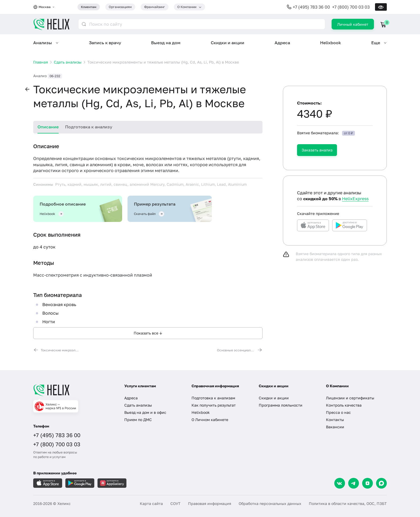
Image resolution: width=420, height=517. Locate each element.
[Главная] (73, 390)
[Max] (381, 483)
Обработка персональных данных (270, 503)
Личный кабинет (353, 24)
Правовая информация (210, 503)
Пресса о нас (338, 412)
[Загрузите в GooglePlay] (80, 483)
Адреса (282, 43)
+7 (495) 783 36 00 (311, 7)
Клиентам (89, 7)
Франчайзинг (155, 7)
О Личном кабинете (210, 420)
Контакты (335, 420)
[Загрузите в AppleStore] (48, 483)
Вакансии (335, 427)
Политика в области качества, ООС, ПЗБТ (348, 503)
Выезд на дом (166, 43)
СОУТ (175, 503)
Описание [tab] (48, 127)
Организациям (120, 7)
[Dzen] (367, 483)
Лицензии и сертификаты (350, 398)
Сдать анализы (138, 405)
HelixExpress (355, 199)
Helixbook (331, 43)
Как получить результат (214, 405)
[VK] (340, 483)
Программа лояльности (281, 405)
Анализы (43, 43)
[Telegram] (354, 483)
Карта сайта (151, 503)
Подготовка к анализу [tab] (89, 127)
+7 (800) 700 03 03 (351, 7)
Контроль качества (344, 405)
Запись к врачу (105, 43)
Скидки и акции (228, 43)
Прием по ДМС (138, 420)
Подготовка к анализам (213, 398)
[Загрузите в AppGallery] (112, 483)
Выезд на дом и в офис (145, 412)
